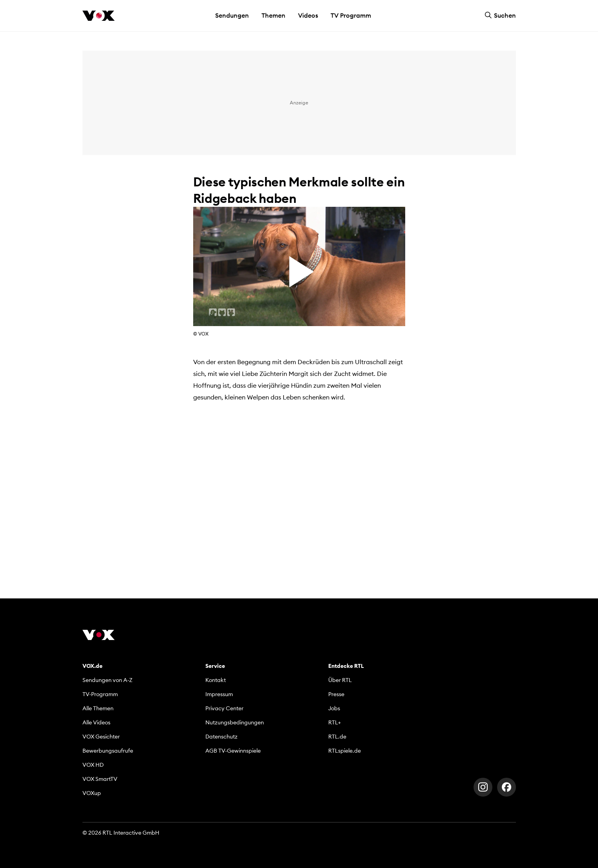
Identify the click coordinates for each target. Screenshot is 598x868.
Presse (336, 694)
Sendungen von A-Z (107, 680)
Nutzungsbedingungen (235, 722)
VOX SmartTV (100, 779)
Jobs (334, 708)
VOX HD (93, 765)
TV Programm (351, 15)
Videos (308, 15)
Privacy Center (224, 708)
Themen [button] (273, 15)
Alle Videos (96, 722)
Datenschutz (221, 737)
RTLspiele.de (345, 751)
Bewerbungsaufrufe (108, 751)
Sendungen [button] (232, 15)
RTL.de (337, 737)
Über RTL (340, 680)
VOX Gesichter (101, 737)
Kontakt (216, 680)
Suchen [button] (500, 15)
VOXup (92, 793)
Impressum (219, 694)
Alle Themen (98, 708)
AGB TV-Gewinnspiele (233, 751)
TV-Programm (100, 694)
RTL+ (335, 722)
